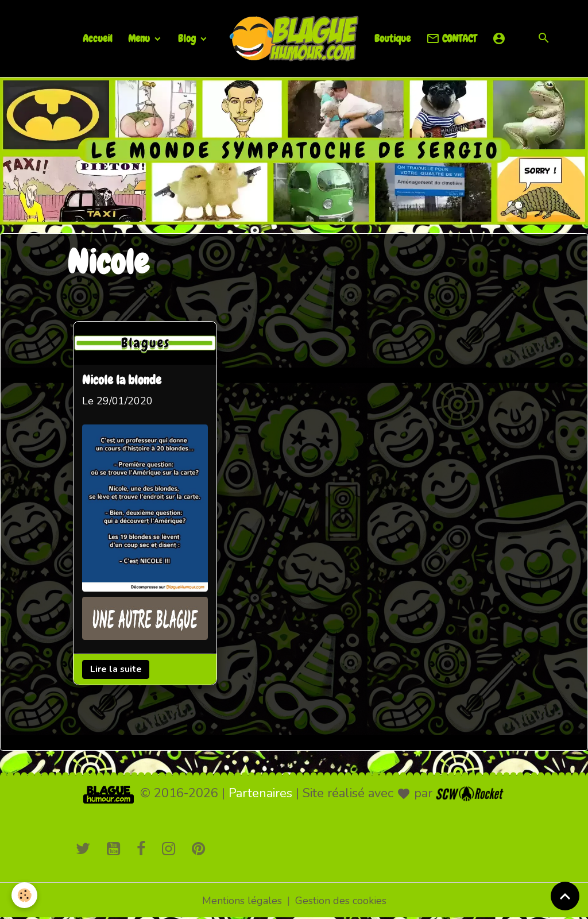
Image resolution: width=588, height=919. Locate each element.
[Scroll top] (565, 896)
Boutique (392, 38)
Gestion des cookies (341, 901)
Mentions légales (242, 901)
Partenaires (260, 793)
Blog (188, 38)
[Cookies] (24, 895)
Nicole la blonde (122, 381)
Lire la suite (116, 669)
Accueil (98, 38)
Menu (140, 38)
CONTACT (451, 39)
